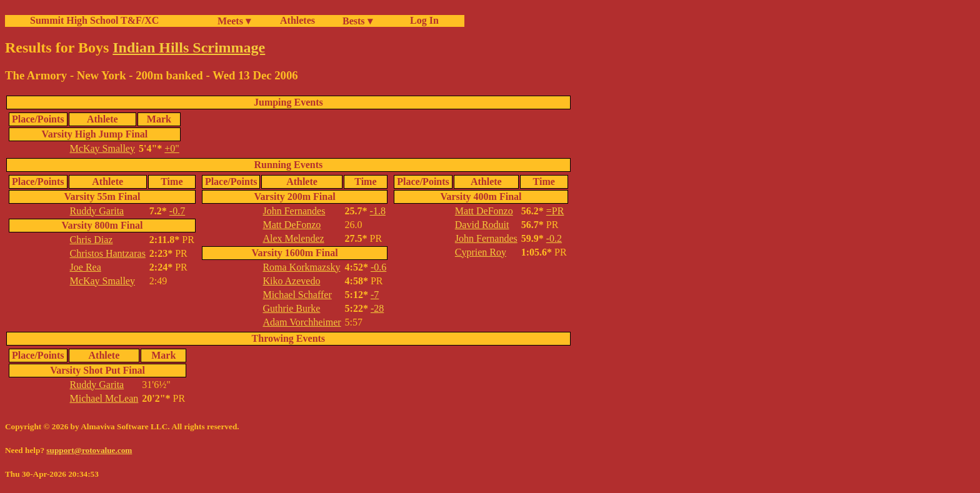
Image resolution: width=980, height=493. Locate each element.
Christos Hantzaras (108, 253)
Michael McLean (104, 398)
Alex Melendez (293, 238)
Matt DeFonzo (292, 225)
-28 (377, 308)
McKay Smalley (102, 148)
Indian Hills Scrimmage (189, 47)
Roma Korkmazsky (301, 267)
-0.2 (554, 238)
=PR (555, 211)
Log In (422, 20)
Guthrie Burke (291, 308)
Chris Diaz (92, 240)
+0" (172, 148)
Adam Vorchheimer (302, 322)
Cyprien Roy (481, 252)
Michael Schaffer (297, 295)
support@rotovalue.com (89, 450)
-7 (375, 295)
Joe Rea (86, 267)
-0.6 (378, 267)
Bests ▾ (357, 21)
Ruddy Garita (97, 211)
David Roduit (482, 225)
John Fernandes (294, 211)
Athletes (297, 20)
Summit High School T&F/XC (94, 20)
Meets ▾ (234, 21)
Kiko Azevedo (291, 281)
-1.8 (378, 211)
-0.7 (177, 211)
